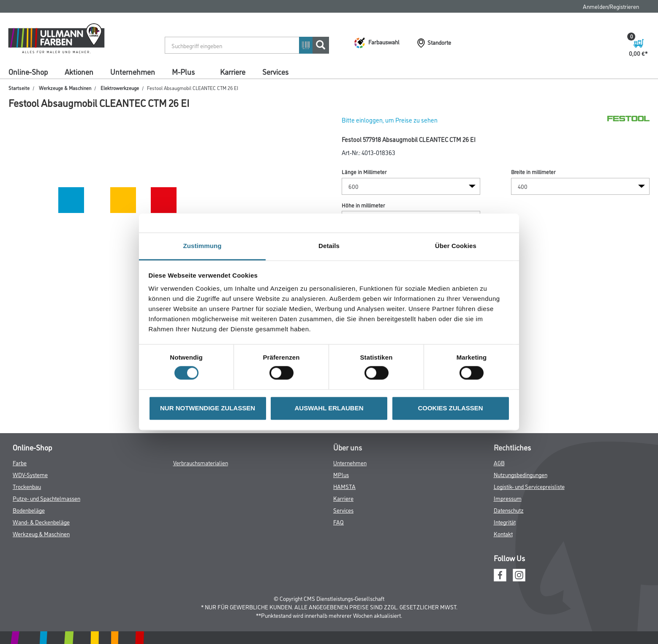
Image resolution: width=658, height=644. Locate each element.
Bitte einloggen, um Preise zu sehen (390, 120)
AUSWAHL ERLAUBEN (329, 408)
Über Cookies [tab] (456, 246)
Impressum (508, 498)
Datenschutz (509, 510)
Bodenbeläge (29, 510)
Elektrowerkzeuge (120, 88)
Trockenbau (27, 486)
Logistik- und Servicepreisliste (529, 486)
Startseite (19, 88)
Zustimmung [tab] (203, 246)
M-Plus (183, 71)
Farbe (20, 463)
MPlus (341, 474)
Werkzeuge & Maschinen (65, 88)
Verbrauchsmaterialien (201, 463)
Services (275, 71)
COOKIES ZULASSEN (450, 408)
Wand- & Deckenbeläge (41, 522)
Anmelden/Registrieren (611, 6)
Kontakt (503, 533)
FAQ (339, 522)
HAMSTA (344, 486)
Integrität (505, 522)
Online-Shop (28, 71)
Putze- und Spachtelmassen (46, 498)
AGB (499, 463)
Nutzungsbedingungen (521, 474)
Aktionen (79, 71)
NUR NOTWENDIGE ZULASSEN (208, 408)
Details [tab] (329, 246)
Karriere (233, 71)
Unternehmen (133, 71)
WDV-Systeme (30, 474)
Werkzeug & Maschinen (41, 533)
